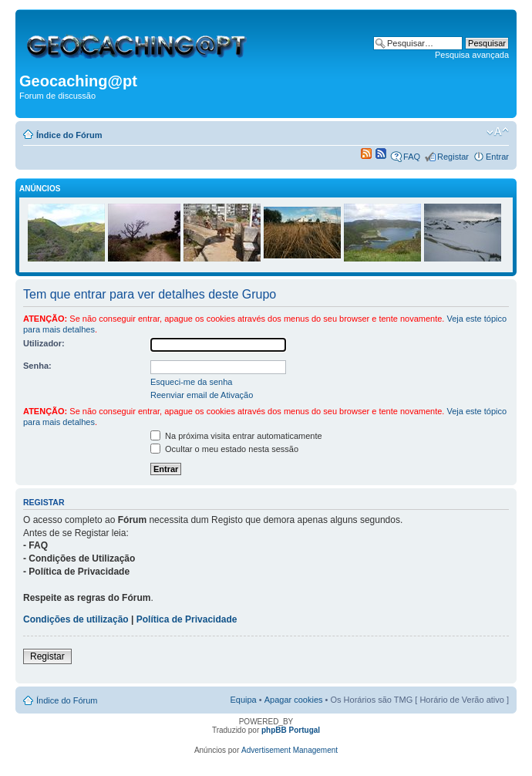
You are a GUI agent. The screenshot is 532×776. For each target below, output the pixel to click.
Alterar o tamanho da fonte (498, 132)
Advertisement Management (290, 750)
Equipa (243, 700)
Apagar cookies (294, 700)
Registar (453, 157)
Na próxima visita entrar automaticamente (236, 436)
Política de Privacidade (187, 619)
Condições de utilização (76, 619)
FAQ (412, 157)
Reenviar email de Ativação (202, 395)
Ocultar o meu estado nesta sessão (224, 449)
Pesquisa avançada (472, 55)
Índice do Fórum (69, 135)
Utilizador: (44, 343)
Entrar (497, 157)
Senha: (37, 366)
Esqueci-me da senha (191, 382)
